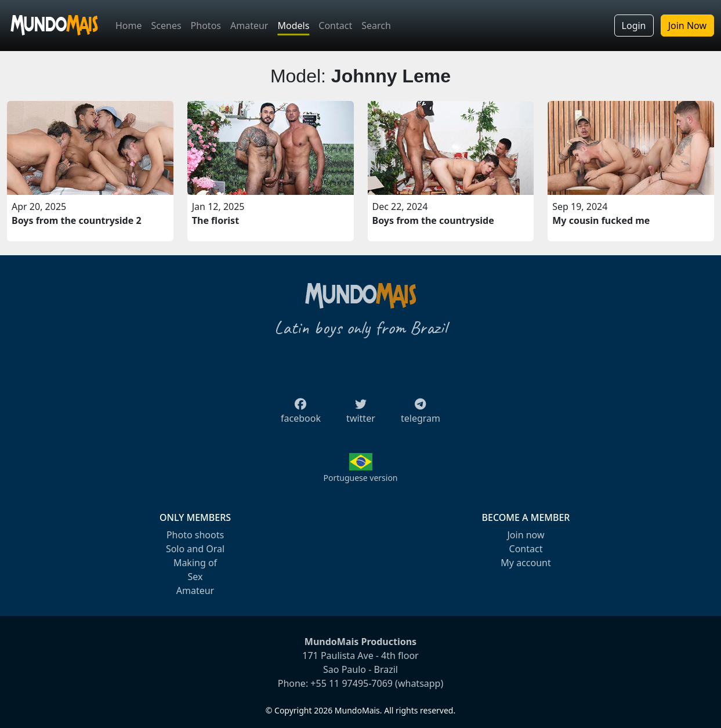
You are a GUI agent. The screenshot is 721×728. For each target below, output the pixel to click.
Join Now (687, 26)
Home (129, 26)
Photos (206, 26)
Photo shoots (195, 535)
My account (526, 563)
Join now (526, 535)
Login (634, 26)
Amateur (249, 26)
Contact (335, 26)
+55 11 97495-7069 (352, 683)
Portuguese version (360, 478)
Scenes (166, 26)
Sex (195, 577)
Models (293, 26)
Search (376, 26)
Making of (195, 563)
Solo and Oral (195, 549)
